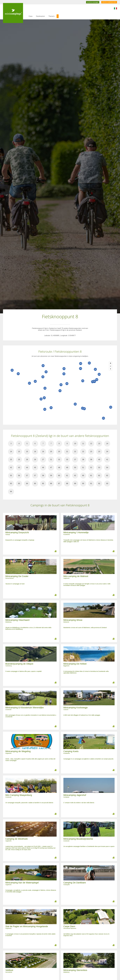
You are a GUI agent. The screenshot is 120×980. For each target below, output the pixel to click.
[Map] (62, 391)
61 (67, 476)
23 (91, 452)
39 (91, 460)
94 (11, 491)
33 (67, 460)
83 (11, 484)
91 (91, 484)
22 (75, 452)
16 (35, 452)
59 (51, 476)
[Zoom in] (111, 363)
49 (67, 468)
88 (67, 484)
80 (83, 476)
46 (43, 468)
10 (75, 444)
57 (27, 476)
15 (19, 452)
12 (91, 444)
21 (67, 452)
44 (27, 468)
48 (59, 468)
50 (75, 468)
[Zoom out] (111, 366)
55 (11, 476)
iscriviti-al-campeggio (93, 2)
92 (99, 484)
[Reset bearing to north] (111, 369)
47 (51, 468)
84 (27, 484)
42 (11, 468)
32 (59, 460)
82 (99, 476)
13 (99, 444)
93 (107, 484)
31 (51, 460)
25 (11, 460)
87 (59, 484)
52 (91, 468)
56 (19, 476)
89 (75, 484)
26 (27, 460)
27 (43, 460)
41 (107, 460)
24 (107, 452)
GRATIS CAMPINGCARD (109, 2)
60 (59, 476)
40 (99, 460)
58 (43, 476)
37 (75, 460)
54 (107, 468)
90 (83, 484)
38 (83, 460)
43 (19, 468)
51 (83, 468)
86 (51, 484)
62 (75, 476)
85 (35, 484)
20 (51, 452)
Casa (31, 16)
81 (91, 476)
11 (83, 444)
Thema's (51, 16)
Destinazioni (40, 16)
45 (35, 468)
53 (99, 468)
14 (107, 444)
